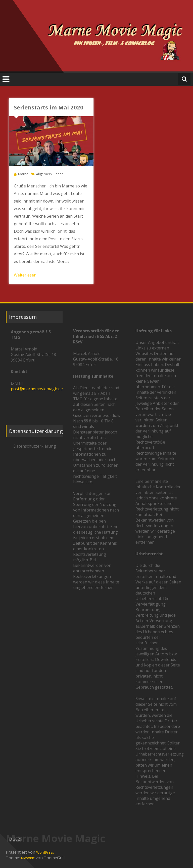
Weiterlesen (25, 275)
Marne (23, 174)
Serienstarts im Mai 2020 (49, 107)
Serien (59, 174)
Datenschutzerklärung (35, 446)
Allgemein (44, 174)
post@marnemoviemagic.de (37, 389)
